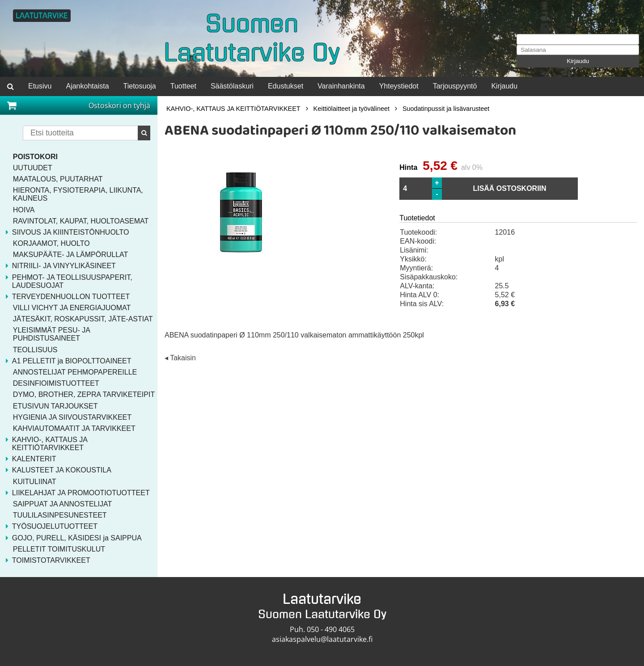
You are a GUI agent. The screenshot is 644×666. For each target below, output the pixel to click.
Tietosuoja (140, 86)
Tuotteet (183, 86)
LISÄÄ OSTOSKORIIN (509, 188)
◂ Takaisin (180, 358)
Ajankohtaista (87, 86)
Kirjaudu (578, 61)
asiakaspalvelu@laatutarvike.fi (322, 639)
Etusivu (40, 86)
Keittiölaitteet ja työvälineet (352, 109)
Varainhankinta (341, 86)
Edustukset (286, 86)
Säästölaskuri (232, 86)
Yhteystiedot (399, 86)
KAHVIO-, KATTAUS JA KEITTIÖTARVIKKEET (233, 109)
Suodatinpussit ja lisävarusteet (446, 109)
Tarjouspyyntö (455, 86)
